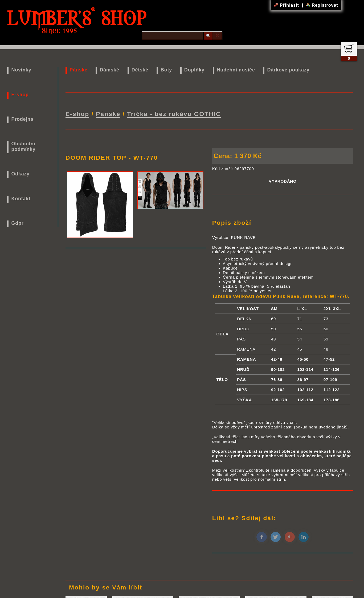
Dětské (140, 70)
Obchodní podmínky (24, 147)
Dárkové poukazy (289, 70)
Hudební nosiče (236, 70)
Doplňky (194, 70)
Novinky (21, 70)
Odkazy (21, 174)
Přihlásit (287, 5)
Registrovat (322, 5)
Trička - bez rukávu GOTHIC (174, 114)
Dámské (110, 70)
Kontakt (21, 199)
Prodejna (23, 119)
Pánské (78, 70)
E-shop (20, 95)
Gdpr (18, 223)
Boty (166, 70)
